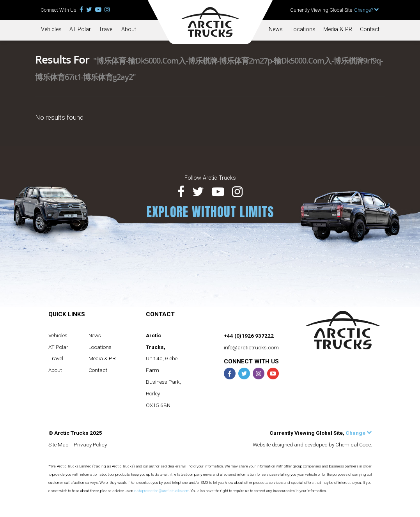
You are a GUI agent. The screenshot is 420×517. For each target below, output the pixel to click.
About (129, 29)
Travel (106, 29)
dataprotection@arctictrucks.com (162, 491)
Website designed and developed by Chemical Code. (312, 444)
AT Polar (80, 29)
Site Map (58, 444)
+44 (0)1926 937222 (249, 336)
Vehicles (51, 29)
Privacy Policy (90, 444)
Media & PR (338, 29)
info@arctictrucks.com (251, 347)
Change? (367, 10)
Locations (303, 29)
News (276, 29)
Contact (370, 29)
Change (359, 433)
